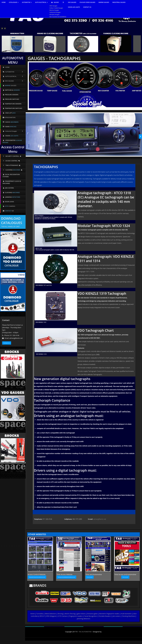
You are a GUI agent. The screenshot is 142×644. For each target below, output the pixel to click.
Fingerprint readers (76, 616)
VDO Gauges (53, 6)
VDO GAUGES (72, 2)
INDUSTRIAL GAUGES (119, 2)
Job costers (116, 616)
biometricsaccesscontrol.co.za (37, 577)
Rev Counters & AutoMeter (58, 17)
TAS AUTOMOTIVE (85, 632)
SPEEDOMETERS (9, 117)
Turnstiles (40, 614)
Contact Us (7, 343)
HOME (4, 2)
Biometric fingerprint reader (109, 614)
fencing (60, 614)
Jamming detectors (84, 619)
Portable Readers (105, 616)
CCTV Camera (63, 616)
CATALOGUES (14, 2)
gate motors (81, 614)
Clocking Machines (128, 616)
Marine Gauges (54, 10)
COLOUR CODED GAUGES (87, 2)
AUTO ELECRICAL (13, 76)
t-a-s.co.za (90, 577)
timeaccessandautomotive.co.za (66, 577)
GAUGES (58, 2)
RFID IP (42, 616)
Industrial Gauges (55, 12)
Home (33, 614)
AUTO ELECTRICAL (42, 2)
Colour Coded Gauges (56, 8)
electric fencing (70, 614)
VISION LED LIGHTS (74, 7)
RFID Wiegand (51, 616)
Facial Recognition (91, 616)
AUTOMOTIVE (27, 2)
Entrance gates (92, 614)
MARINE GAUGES (104, 2)
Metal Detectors (50, 614)
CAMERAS (9, 206)
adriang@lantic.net (100, 519)
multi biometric (126, 614)
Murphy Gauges (54, 15)
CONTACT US (87, 7)
